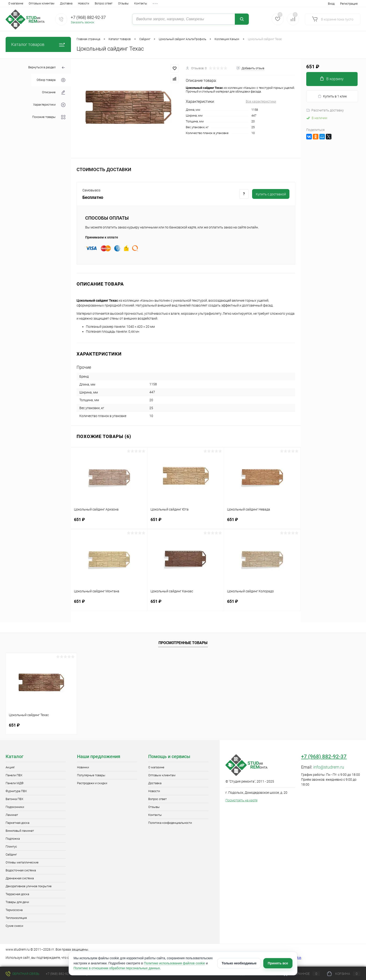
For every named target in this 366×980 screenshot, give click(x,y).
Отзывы (123, 3)
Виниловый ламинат (20, 831)
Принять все (278, 963)
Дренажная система (20, 878)
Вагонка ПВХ (14, 799)
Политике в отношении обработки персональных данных (117, 968)
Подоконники (15, 807)
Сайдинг (11, 854)
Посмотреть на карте (241, 800)
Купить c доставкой (271, 194)
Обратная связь (23, 974)
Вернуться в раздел (47, 68)
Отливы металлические (22, 862)
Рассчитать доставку (325, 110)
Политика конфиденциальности (170, 823)
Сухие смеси (14, 926)
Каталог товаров (38, 44)
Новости (84, 3)
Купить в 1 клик (332, 96)
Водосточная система (21, 870)
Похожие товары (49, 117)
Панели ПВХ (14, 775)
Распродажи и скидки (92, 783)
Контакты (141, 3)
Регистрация (349, 4)
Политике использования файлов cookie (174, 963)
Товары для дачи (17, 902)
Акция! (10, 767)
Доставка (66, 3)
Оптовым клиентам (42, 3)
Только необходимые (239, 963)
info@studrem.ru (329, 767)
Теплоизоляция (16, 918)
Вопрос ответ (104, 3)
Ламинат (12, 815)
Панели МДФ (15, 783)
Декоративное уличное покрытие (29, 886)
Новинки (83, 767)
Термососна (14, 910)
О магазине (16, 3)
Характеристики (49, 105)
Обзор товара (51, 80)
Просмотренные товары (183, 643)
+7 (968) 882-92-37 (88, 17)
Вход (331, 4)
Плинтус (11, 847)
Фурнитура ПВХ (16, 791)
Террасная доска (17, 894)
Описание (54, 92)
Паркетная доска (18, 823)
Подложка (13, 839)
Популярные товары (91, 775)
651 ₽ (109, 522)
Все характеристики (261, 101)
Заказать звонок (83, 22)
